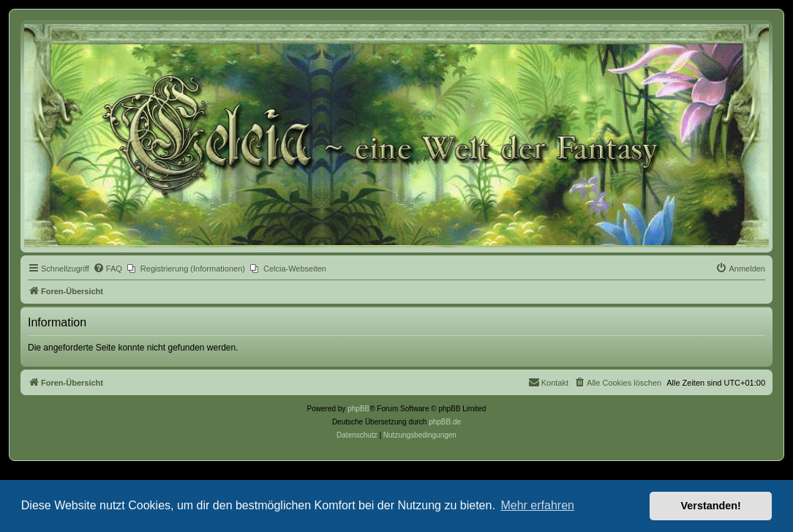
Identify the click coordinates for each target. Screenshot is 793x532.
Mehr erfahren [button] (537, 505)
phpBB (358, 409)
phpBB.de (445, 422)
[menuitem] (108, 269)
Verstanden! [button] (711, 506)
